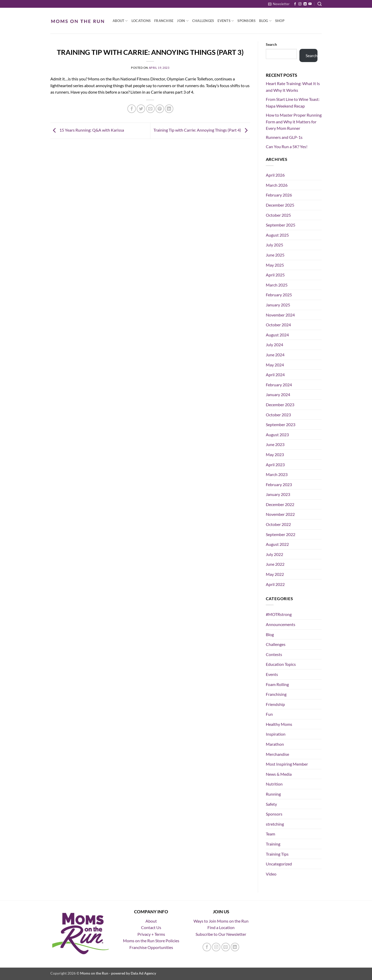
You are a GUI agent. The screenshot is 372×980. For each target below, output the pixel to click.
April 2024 (275, 375)
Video (271, 874)
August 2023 (277, 435)
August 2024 (277, 335)
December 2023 (280, 405)
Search (271, 44)
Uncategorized (279, 864)
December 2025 (280, 205)
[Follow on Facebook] (295, 4)
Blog (265, 21)
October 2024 (278, 325)
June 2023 (275, 444)
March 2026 (277, 185)
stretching (275, 824)
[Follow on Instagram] (300, 4)
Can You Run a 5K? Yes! (287, 146)
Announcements (281, 624)
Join (183, 21)
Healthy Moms (279, 724)
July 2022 (274, 554)
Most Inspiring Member (287, 764)
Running (273, 794)
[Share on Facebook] (132, 109)
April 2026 (275, 175)
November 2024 (280, 315)
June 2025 (275, 255)
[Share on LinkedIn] (169, 109)
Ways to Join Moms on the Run (221, 921)
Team (270, 834)
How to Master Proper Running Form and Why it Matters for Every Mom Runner (294, 122)
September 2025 (281, 225)
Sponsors (246, 21)
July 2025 (274, 245)
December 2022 (280, 504)
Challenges (203, 21)
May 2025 (275, 265)
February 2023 (279, 484)
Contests (274, 654)
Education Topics (281, 664)
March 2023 (277, 474)
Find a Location (221, 927)
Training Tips (277, 854)
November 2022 (280, 514)
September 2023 (281, 424)
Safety (271, 804)
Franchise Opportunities (151, 947)
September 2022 (281, 534)
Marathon (275, 744)
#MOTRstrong (279, 614)
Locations (141, 21)
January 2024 (278, 394)
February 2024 (279, 385)
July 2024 (274, 345)
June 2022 (275, 564)
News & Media (279, 774)
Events (226, 21)
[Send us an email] (226, 947)
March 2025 (277, 285)
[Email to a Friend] (150, 109)
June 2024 (275, 355)
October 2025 (278, 215)
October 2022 (278, 524)
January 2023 (278, 494)
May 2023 (275, 454)
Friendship (275, 704)
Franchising (276, 694)
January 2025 (278, 305)
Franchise (164, 21)
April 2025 (275, 275)
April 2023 (275, 465)
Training (273, 844)
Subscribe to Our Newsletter (221, 934)
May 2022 (275, 574)
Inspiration (276, 734)
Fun (269, 714)
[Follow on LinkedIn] (305, 4)
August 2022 (277, 544)
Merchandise (277, 754)
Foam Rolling (277, 684)
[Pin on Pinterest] (160, 109)
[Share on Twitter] (141, 109)
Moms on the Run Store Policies (151, 941)
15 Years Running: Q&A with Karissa (87, 130)
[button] (279, 4)
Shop (280, 21)
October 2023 (278, 415)
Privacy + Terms (151, 934)
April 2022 (275, 584)
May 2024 (275, 365)
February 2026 (279, 195)
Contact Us (151, 927)
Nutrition (274, 784)
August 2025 (277, 235)
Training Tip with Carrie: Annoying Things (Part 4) (202, 130)
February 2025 (279, 295)
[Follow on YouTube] (310, 4)
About (120, 21)
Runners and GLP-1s (284, 137)
